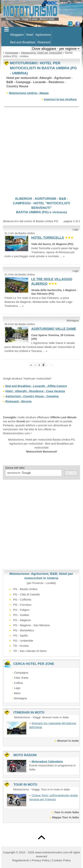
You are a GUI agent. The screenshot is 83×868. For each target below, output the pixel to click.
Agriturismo (43, 35)
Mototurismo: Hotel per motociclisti (42, 53)
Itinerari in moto (68, 741)
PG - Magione (22, 620)
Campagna (21, 673)
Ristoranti (44, 42)
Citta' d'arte (21, 678)
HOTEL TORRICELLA (48, 238)
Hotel (29, 35)
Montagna (20, 698)
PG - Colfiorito (22, 599)
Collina (18, 683)
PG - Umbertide (23, 641)
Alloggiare (17, 35)
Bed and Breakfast (23, 42)
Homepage (12, 53)
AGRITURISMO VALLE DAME (54, 329)
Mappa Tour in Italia (66, 817)
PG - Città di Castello (27, 594)
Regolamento (21, 860)
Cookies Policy (61, 860)
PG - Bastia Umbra (25, 589)
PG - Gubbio (21, 615)
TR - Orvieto (21, 646)
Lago (17, 688)
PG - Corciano (22, 605)
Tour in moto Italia (66, 812)
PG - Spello (21, 635)
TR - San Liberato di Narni (30, 651)
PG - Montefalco (24, 630)
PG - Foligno (21, 610)
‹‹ (31, 365)
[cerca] (33, 473)
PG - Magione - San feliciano (32, 625)
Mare (17, 693)
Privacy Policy (41, 860)
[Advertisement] (41, 151)
